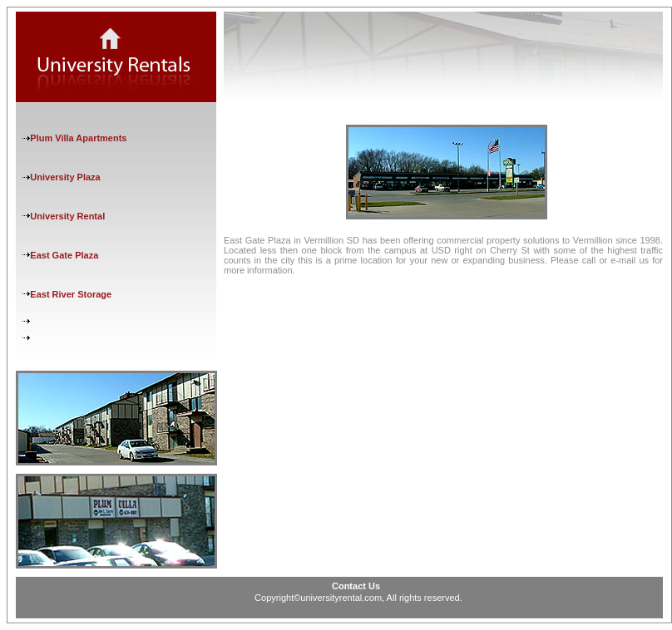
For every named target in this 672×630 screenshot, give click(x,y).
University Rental (67, 216)
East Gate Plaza (64, 255)
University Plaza (65, 177)
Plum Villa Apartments (78, 138)
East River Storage (71, 294)
